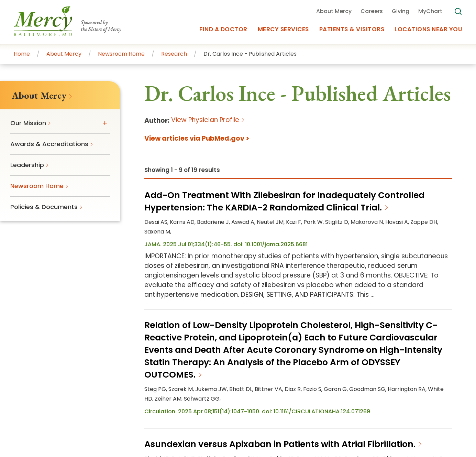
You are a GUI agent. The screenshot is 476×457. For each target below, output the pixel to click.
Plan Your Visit (173, 295)
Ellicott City (195, 371)
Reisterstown (386, 371)
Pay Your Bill (169, 307)
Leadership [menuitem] (27, 165)
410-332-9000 (55, 308)
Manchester (326, 371)
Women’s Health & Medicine (336, 380)
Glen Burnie (229, 371)
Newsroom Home (324, 307)
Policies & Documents (330, 319)
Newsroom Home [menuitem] (37, 186)
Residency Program (249, 331)
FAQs (306, 295)
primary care (334, 362)
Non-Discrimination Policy (205, 429)
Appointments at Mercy (333, 331)
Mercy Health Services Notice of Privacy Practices (220, 417)
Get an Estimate (176, 319)
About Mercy (239, 295)
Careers (232, 319)
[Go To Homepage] (55, 269)
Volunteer (167, 331)
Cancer (423, 380)
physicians (341, 389)
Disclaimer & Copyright (406, 417)
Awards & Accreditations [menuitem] (49, 144)
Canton (434, 362)
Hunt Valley (262, 371)
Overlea (356, 371)
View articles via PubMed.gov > (197, 138)
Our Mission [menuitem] (28, 123)
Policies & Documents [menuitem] (44, 207)
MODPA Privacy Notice (288, 429)
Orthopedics (393, 380)
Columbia (165, 371)
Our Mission (237, 307)
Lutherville (293, 371)
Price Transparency (331, 417)
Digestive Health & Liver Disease (195, 389)
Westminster (169, 380)
